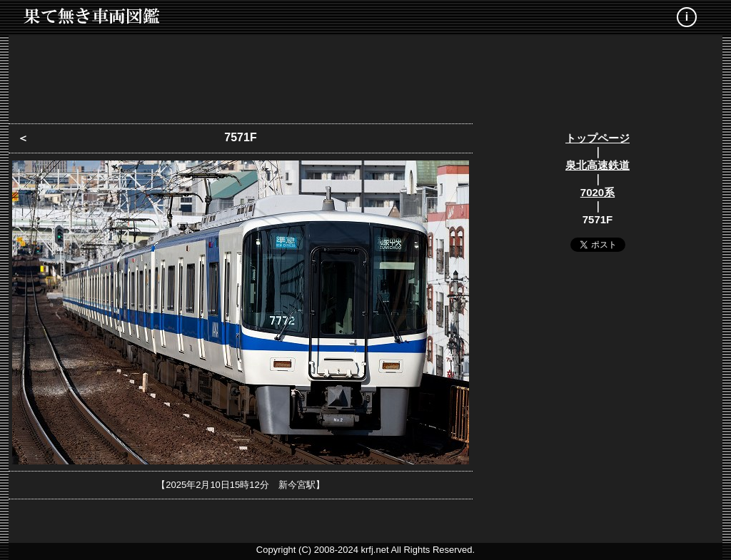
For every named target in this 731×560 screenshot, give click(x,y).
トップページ (598, 138)
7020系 (598, 192)
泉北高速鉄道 (598, 165)
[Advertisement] (365, 75)
